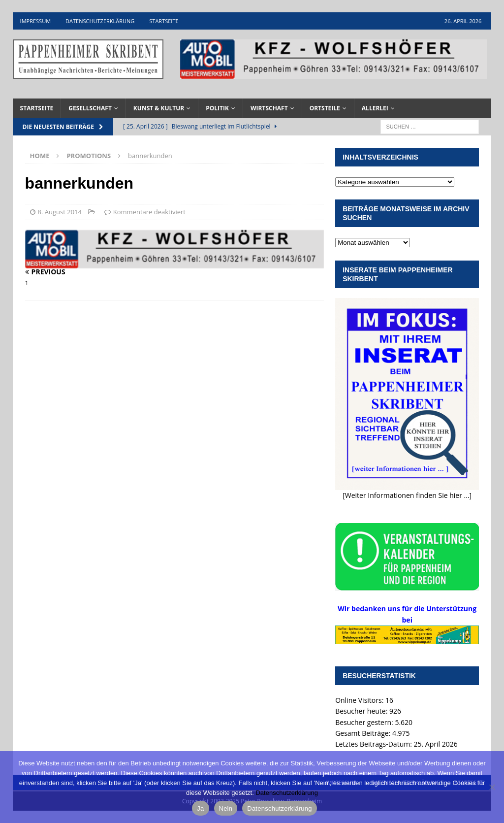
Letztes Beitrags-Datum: (374, 744)
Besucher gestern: (365, 722)
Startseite (164, 21)
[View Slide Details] (334, 59)
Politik (217, 108)
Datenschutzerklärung (100, 21)
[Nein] (492, 787)
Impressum (35, 21)
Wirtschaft (269, 108)
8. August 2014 (60, 212)
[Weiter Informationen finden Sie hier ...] (407, 495)
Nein (226, 808)
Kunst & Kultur (159, 108)
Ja (200, 808)
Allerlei (375, 108)
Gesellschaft (90, 108)
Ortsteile (325, 108)
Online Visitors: (360, 700)
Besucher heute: (362, 711)
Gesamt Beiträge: (364, 733)
